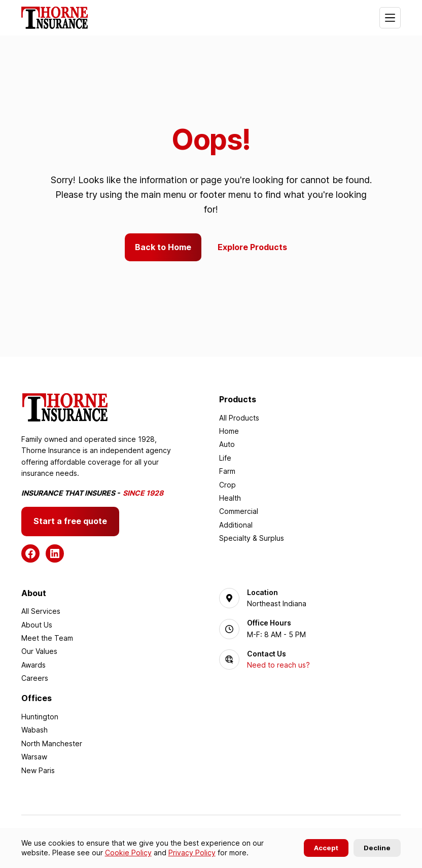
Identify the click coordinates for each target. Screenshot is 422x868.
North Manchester (52, 743)
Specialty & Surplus (252, 538)
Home (229, 431)
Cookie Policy (128, 853)
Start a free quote (70, 521)
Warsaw (34, 757)
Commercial (239, 512)
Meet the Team (47, 638)
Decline (377, 848)
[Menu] (390, 18)
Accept (326, 848)
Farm (227, 471)
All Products (239, 418)
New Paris (38, 770)
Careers (35, 678)
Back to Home (163, 247)
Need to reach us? (278, 665)
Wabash (34, 730)
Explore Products (253, 247)
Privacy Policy (192, 853)
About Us (37, 625)
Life (225, 458)
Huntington (40, 717)
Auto (227, 445)
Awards (33, 665)
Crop (227, 485)
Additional (236, 525)
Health (230, 498)
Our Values (39, 651)
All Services (41, 611)
